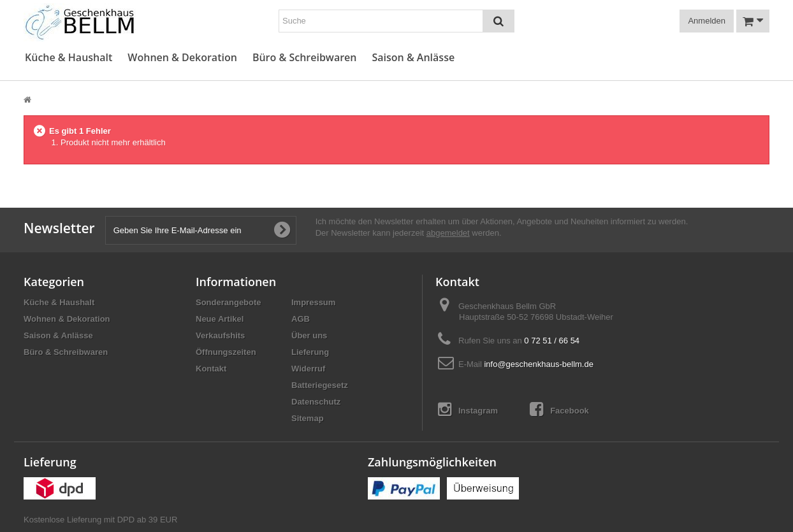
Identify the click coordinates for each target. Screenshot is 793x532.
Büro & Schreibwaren (305, 58)
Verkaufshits (220, 335)
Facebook (559, 409)
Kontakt (211, 369)
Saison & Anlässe (413, 58)
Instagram (468, 409)
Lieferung (310, 352)
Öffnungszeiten (226, 352)
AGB (301, 319)
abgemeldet (448, 233)
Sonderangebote (229, 302)
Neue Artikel (220, 319)
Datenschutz (316, 402)
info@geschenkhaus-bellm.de (538, 364)
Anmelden (707, 21)
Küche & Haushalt (69, 58)
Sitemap (308, 418)
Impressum (313, 302)
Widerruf (308, 369)
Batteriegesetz (320, 385)
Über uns (309, 335)
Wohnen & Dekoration (182, 58)
